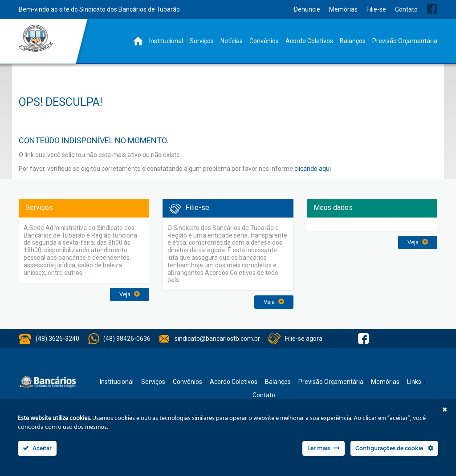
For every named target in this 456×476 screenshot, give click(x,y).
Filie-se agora (304, 339)
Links (414, 382)
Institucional (166, 41)
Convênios (264, 41)
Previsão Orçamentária (405, 41)
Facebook (432, 9)
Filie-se (376, 9)
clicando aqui (313, 169)
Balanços (353, 41)
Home (138, 41)
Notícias (232, 41)
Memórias (343, 9)
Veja (130, 294)
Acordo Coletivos (309, 41)
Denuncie (307, 9)
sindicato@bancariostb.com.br (217, 339)
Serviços (202, 41)
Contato (406, 9)
